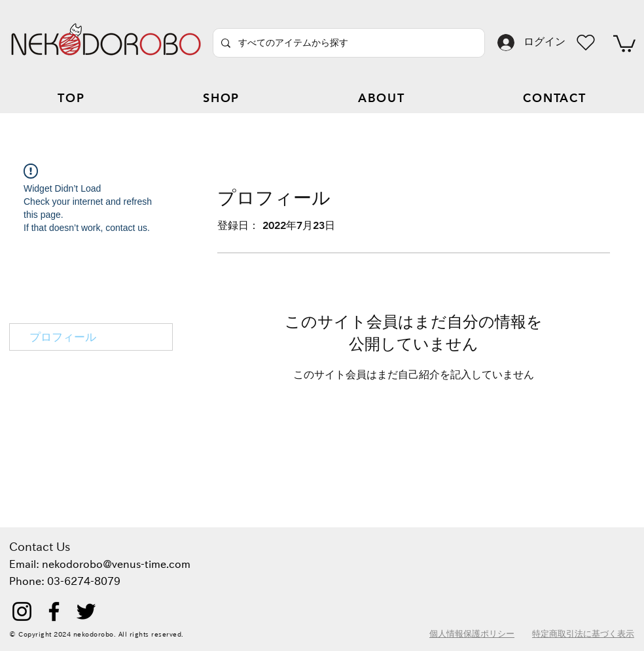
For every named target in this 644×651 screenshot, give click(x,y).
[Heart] (586, 43)
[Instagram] (22, 611)
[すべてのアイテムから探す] (348, 43)
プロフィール (63, 337)
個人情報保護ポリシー (472, 633)
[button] (624, 43)
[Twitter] (86, 611)
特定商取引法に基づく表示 (583, 633)
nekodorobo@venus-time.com (116, 564)
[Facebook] (54, 611)
